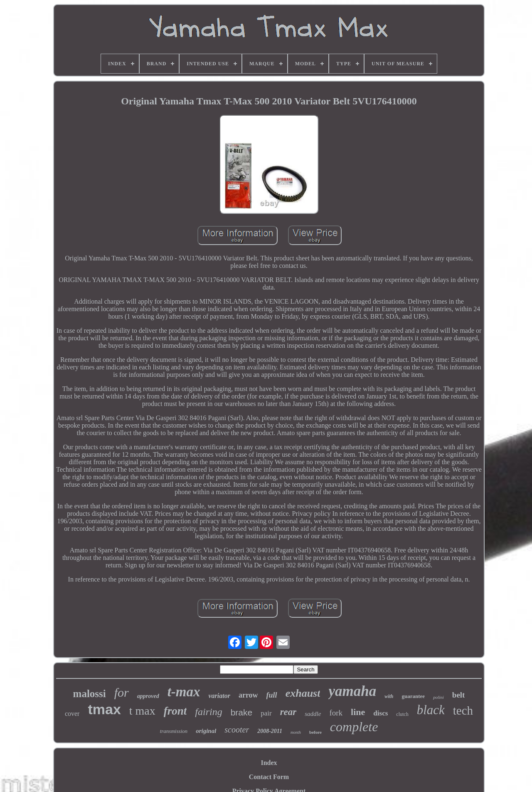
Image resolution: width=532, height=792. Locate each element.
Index (269, 763)
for (122, 692)
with (389, 696)
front (175, 711)
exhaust (303, 693)
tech (463, 710)
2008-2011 (270, 731)
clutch (402, 714)
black (431, 710)
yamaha (352, 691)
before (315, 732)
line (358, 712)
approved (148, 696)
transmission (174, 731)
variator (219, 696)
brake (242, 712)
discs (381, 713)
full (272, 695)
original (206, 731)
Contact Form (269, 777)
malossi (90, 694)
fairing (208, 712)
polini (438, 697)
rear (288, 712)
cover (72, 714)
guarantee (414, 696)
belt (459, 695)
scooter (237, 730)
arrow (248, 695)
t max (142, 711)
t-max (184, 692)
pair (266, 713)
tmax (104, 709)
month (296, 732)
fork (336, 713)
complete (354, 727)
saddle (313, 714)
